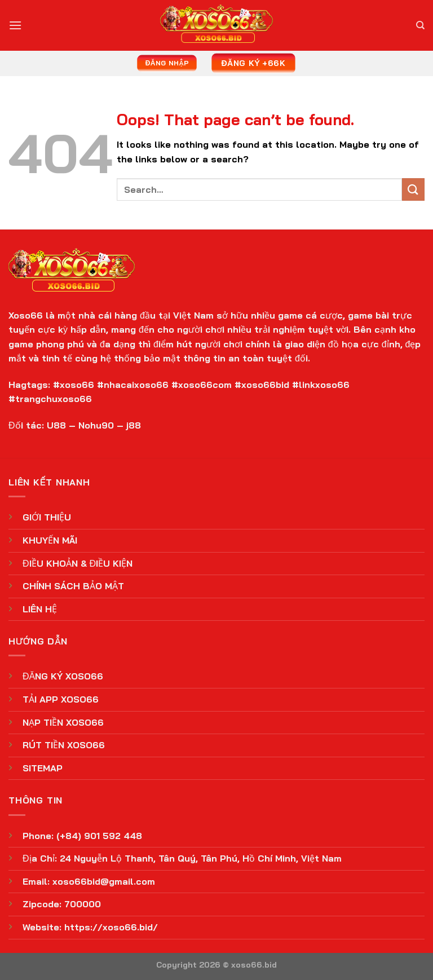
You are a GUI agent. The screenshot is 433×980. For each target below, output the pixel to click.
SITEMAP (43, 768)
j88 (134, 425)
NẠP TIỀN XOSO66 (63, 722)
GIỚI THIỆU (47, 517)
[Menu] (15, 25)
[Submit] (413, 189)
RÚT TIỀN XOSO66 (64, 745)
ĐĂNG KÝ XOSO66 (63, 676)
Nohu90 (96, 425)
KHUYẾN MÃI (50, 540)
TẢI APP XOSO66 (61, 699)
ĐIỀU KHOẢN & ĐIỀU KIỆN (78, 563)
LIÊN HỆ (40, 609)
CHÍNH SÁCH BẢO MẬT (73, 586)
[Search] (420, 25)
